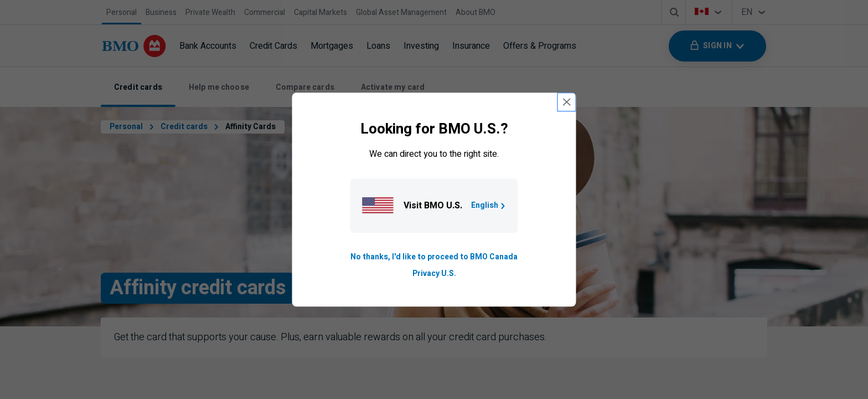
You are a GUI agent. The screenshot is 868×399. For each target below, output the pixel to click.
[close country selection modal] (567, 102)
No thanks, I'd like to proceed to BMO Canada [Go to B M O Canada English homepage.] (434, 257)
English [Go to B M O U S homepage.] (489, 205)
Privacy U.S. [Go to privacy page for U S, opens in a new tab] (434, 273)
